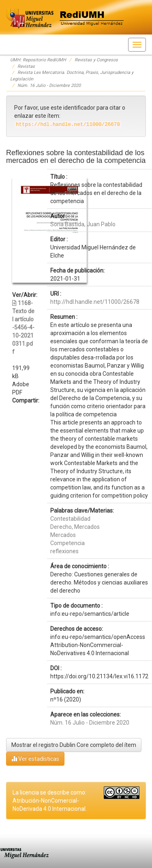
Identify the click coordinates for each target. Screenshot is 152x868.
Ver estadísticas (35, 759)
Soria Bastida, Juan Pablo (83, 224)
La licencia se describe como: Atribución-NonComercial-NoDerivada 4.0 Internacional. (50, 801)
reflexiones (64, 551)
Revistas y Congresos (96, 60)
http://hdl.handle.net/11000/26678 (95, 302)
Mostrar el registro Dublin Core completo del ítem (74, 745)
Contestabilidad (70, 519)
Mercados (63, 535)
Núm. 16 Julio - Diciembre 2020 (49, 86)
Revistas (26, 66)
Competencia (67, 543)
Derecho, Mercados (75, 527)
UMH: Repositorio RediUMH (38, 60)
